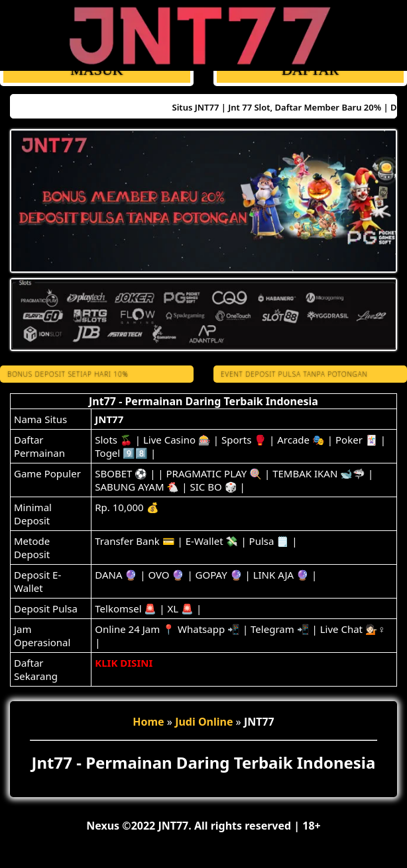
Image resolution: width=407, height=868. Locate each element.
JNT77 (109, 419)
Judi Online (204, 722)
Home (148, 722)
